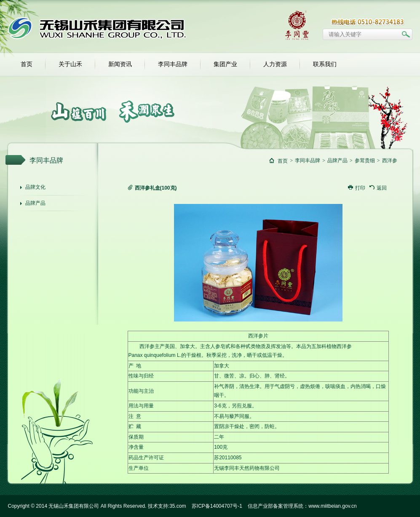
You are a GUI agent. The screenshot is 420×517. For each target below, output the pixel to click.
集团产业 (225, 64)
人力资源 (275, 64)
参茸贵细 (365, 161)
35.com (178, 506)
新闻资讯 (120, 64)
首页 (27, 64)
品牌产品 (35, 203)
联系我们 (325, 64)
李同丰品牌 (173, 64)
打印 (357, 188)
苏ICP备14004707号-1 (217, 506)
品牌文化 (35, 187)
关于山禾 (70, 64)
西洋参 (390, 161)
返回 (378, 188)
